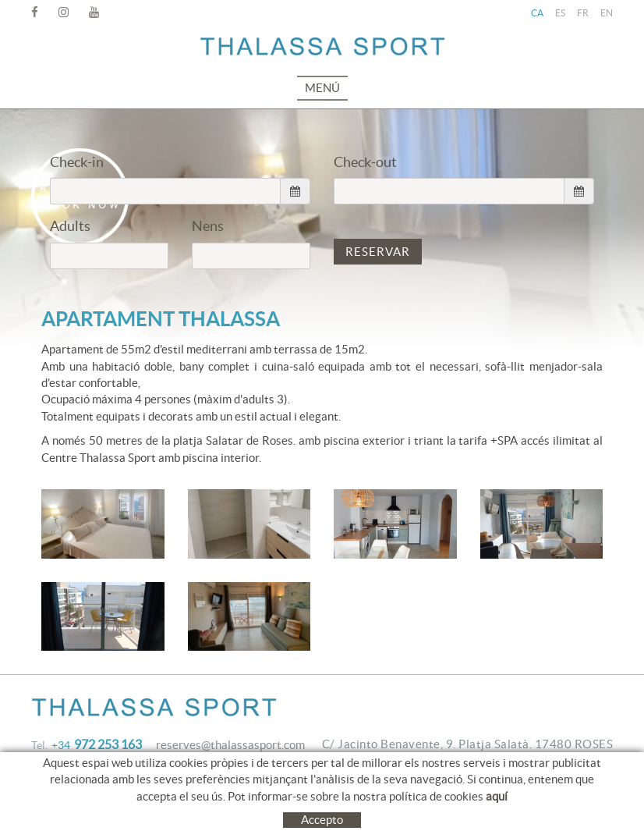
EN (607, 13)
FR (583, 13)
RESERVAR (378, 252)
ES (560, 13)
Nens (208, 226)
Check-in (77, 162)
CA (537, 13)
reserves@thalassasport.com (230, 745)
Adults (70, 226)
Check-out (365, 162)
